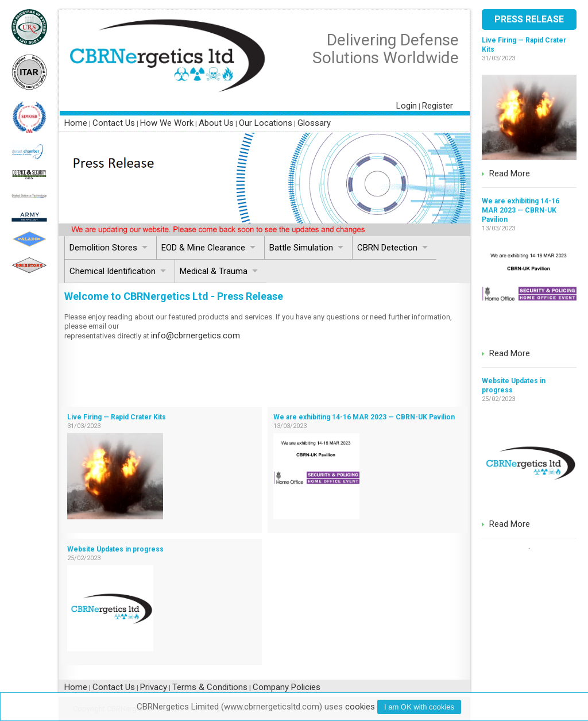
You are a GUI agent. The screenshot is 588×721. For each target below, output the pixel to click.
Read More (510, 173)
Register (438, 106)
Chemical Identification (113, 271)
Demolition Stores (103, 248)
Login (407, 106)
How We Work (167, 123)
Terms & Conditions (210, 687)
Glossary (314, 123)
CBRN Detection (387, 248)
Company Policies (287, 687)
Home (76, 123)
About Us (216, 123)
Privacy (154, 687)
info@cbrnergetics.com (196, 336)
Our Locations (266, 123)
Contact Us (114, 123)
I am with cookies (419, 707)
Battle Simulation (301, 248)
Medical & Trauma (214, 271)
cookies (360, 707)
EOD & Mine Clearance (203, 248)
